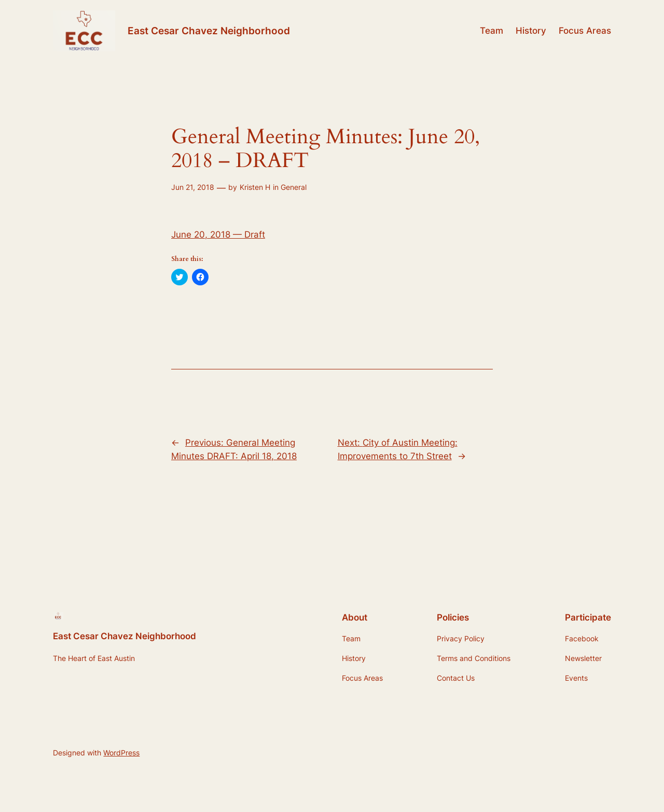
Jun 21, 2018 (193, 187)
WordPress (121, 753)
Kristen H (255, 187)
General (294, 187)
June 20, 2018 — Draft (218, 235)
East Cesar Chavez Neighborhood (209, 31)
